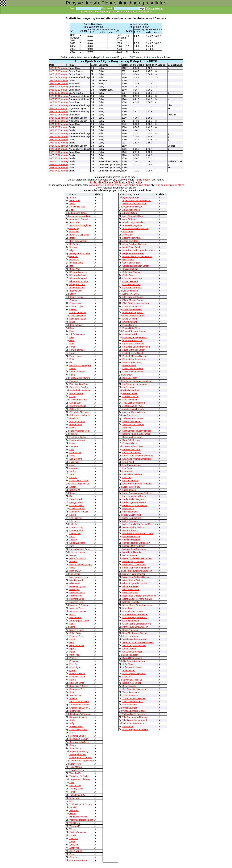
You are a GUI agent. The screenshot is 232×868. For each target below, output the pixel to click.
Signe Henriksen (130, 655)
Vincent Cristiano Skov (133, 723)
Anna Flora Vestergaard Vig (136, 229)
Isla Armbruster (130, 400)
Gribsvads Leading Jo (80, 415)
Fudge (72, 397)
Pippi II (73, 649)
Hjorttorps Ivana (77, 440)
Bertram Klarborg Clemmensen (137, 257)
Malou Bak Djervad (132, 515)
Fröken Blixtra (76, 393)
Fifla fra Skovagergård (80, 365)
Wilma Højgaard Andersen (135, 730)
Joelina (73, 471)
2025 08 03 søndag (59, 93)
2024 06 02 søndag (59, 124)
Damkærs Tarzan (78, 319)
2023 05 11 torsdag (59, 168)
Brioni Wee (75, 269)
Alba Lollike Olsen (131, 210)
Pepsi (72, 639)
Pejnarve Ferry (76, 636)
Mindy (72, 568)
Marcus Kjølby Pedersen (134, 527)
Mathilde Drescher (131, 537)
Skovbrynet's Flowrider (80, 714)
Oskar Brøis (75, 633)
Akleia (72, 204)
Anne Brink (128, 235)
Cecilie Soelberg (130, 269)
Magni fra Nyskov (78, 558)
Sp (134, 182)
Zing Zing (74, 845)
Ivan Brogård (76, 459)
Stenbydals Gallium (79, 739)
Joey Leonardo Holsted (134, 403)
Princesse (74, 661)
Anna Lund (128, 232)
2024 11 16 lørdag (58, 108)
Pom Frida (74, 655)
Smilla (72, 720)
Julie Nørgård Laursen (133, 425)
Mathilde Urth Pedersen (134, 546)
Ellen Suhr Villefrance (133, 297)
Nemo (72, 627)
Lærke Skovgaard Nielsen (135, 506)
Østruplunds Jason (78, 860)
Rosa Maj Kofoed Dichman (135, 633)
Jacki (72, 465)
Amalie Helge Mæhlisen (134, 222)
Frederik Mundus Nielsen (134, 356)
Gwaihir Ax (75, 418)
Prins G (73, 664)
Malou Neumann (130, 521)
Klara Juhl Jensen (131, 440)
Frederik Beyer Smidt (133, 353)
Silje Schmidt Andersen (134, 661)
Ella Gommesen (130, 291)
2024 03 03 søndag (59, 146)
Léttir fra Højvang (78, 552)
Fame (72, 347)
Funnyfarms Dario (78, 400)
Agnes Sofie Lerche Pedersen (137, 201)
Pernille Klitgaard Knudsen (135, 627)
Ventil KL (74, 807)
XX (139, 182)
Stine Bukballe (129, 686)
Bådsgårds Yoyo (77, 288)
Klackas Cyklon (77, 506)
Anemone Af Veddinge (80, 216)
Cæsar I (73, 309)
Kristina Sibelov (130, 443)
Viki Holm (74, 810)
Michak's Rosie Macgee (81, 565)
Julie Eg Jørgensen (132, 421)
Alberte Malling (130, 213)
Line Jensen (128, 468)
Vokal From (75, 823)
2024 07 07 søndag (59, 121)
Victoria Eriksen (130, 708)
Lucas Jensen (129, 490)
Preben (73, 658)
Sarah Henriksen (130, 636)
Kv (110, 182)
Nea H (72, 624)
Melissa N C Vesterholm (134, 565)
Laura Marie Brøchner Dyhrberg (138, 456)
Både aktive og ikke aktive (136, 185)
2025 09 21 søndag (59, 84)
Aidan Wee (75, 201)
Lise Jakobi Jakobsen (133, 474)
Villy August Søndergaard (135, 720)
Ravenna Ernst (77, 683)
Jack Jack (74, 462)
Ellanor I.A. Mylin (130, 294)
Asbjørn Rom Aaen (131, 238)
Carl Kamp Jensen (131, 263)
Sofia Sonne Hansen (132, 667)
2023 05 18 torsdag (59, 165)
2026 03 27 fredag (58, 68)
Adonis (73, 197)
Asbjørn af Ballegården (80, 225)
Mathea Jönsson (130, 530)
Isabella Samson (130, 397)
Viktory (73, 814)
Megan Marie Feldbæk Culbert (137, 558)
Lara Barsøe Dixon (131, 449)
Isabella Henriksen (131, 390)
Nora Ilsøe (127, 608)
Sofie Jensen (129, 670)
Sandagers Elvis (77, 689)
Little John (74, 524)
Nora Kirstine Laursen (133, 611)
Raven (72, 680)
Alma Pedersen (130, 219)
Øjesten (73, 857)
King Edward (76, 499)
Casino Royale (76, 297)
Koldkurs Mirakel (77, 509)
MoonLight (74, 590)
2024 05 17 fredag (58, 127)
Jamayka (74, 468)
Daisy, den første (78, 313)
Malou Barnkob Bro (132, 518)
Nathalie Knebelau (131, 602)
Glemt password (155, 8)
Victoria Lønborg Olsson (134, 711)
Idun (72, 449)
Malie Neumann (130, 512)
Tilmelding (99, 12)
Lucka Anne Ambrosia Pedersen (138, 493)
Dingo (72, 322)
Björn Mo (74, 257)
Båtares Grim (76, 291)
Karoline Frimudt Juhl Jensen (136, 434)
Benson (73, 247)
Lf (124, 182)
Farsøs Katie (76, 356)
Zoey (72, 854)
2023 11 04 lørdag (58, 149)
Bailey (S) (74, 229)
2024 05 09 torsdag (59, 130)
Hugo (72, 443)
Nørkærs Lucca (77, 630)
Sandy (72, 692)
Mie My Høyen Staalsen (134, 574)
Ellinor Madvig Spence (133, 300)
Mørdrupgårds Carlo (79, 621)
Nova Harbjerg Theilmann (135, 618)
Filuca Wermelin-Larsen (134, 350)
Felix (72, 359)
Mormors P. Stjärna (79, 605)
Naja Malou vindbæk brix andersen (139, 596)
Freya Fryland (129, 365)
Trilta (72, 782)
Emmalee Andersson (132, 341)
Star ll (72, 733)
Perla (72, 642)
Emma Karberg (130, 325)
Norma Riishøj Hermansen (135, 614)
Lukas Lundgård (77, 543)
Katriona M (75, 490)
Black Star (74, 260)
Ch (105, 182)
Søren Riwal (75, 764)
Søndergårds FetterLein (81, 758)
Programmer (111, 12)
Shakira (73, 698)
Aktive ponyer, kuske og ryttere (105, 185)
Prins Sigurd (75, 667)
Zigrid (72, 842)
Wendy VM (75, 826)
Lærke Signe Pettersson (134, 502)
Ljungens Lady (76, 527)
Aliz (71, 210)
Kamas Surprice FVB (80, 484)
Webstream (128, 726)
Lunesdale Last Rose (80, 549)
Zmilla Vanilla (76, 851)
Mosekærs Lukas (78, 611)
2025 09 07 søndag (59, 87)
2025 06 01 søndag (59, 96)
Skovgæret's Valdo (78, 717)
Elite (72, 337)
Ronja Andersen (130, 630)
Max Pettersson (130, 555)
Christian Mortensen (132, 278)
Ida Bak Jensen (130, 378)
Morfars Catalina (77, 593)
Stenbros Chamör (78, 736)
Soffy (72, 723)
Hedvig (73, 428)
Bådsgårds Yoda (77, 285)
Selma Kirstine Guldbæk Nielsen (138, 642)
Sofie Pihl (127, 677)
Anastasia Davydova (132, 225)
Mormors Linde (77, 599)
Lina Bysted (128, 462)
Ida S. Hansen (129, 387)
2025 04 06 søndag (59, 102)
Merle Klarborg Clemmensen (136, 568)
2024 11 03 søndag (59, 112)
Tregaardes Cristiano (79, 779)
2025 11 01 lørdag (58, 77)
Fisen (72, 375)
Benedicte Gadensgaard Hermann (139, 250)
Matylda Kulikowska (132, 552)
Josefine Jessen (130, 415)
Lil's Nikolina (75, 518)
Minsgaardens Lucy (79, 577)
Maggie (73, 555)
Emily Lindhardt (130, 322)
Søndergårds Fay (78, 754)
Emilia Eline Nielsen (132, 309)
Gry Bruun (127, 375)
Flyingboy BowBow (79, 384)
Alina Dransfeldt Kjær (133, 216)
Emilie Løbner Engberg (133, 316)
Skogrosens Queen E (80, 708)
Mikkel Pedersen (130, 586)
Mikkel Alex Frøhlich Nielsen (136, 577)
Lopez (72, 537)
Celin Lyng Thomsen (132, 272)
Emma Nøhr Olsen (131, 328)
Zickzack (74, 839)
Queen (73, 670)
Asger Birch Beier (131, 241)
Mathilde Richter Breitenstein (136, 543)
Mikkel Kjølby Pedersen (134, 580)
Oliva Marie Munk (131, 621)
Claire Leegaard (130, 281)
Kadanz (73, 477)
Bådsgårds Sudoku (79, 281)
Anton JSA (74, 222)
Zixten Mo (74, 848)
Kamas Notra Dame (79, 481)
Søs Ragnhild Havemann (134, 689)
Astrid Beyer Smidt (131, 247)
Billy (71, 250)
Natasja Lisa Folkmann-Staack (137, 599)
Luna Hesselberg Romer (134, 496)
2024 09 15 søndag (59, 115)
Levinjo (73, 515)
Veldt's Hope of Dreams (81, 804)
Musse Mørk (75, 618)
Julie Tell (127, 428)
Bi (100, 182)
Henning (73, 434)
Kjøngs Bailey (76, 502)
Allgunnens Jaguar (78, 213)
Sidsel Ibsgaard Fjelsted (134, 646)
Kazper (73, 493)
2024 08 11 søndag (59, 118)
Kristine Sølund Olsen (133, 446)
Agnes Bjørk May (131, 197)
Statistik (148, 12)
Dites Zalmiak (76, 325)
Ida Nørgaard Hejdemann (135, 384)
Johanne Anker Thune (133, 406)
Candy (72, 294)
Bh (96, 182)
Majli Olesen (128, 509)
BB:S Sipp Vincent (78, 241)
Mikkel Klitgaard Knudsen (135, 583)
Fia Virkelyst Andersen (133, 344)
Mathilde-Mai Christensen (135, 549)
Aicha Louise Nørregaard (134, 204)
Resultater (124, 12)
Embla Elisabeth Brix (132, 306)
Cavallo (73, 300)
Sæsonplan (86, 12)
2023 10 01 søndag (59, 152)
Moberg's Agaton (78, 586)
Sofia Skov (128, 664)
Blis (71, 266)
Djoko (72, 331)
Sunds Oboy (75, 748)
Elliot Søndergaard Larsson (136, 303)
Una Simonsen (129, 705)
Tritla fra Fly (75, 786)
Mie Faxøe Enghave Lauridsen (137, 571)
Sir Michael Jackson (79, 702)
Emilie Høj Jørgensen (133, 313)
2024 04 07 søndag (59, 140)
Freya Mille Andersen (133, 369)
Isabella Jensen (130, 393)
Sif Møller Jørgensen (132, 652)
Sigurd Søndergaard (132, 658)
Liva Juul (127, 477)
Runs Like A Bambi (78, 686)
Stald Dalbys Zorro (78, 730)
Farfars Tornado (77, 350)
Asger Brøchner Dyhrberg (135, 244)
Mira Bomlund (76, 580)
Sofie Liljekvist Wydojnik (134, 674)
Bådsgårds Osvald (78, 275)
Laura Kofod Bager (131, 453)
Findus (73, 369)
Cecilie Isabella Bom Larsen (136, 266)
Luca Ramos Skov (131, 487)
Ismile (72, 456)
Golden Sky (75, 409)
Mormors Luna (76, 602)
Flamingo (74, 381)
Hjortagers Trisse (78, 437)
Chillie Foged (129, 275)
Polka (72, 652)
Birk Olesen (128, 260)
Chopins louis (76, 303)
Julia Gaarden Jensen (133, 418)
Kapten (73, 487)
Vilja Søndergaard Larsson (135, 717)
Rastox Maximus (77, 674)
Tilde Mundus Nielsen (133, 702)
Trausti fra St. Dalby (79, 776)
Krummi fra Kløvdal (79, 512)
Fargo (72, 353)
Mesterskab (137, 12)
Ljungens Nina (76, 530)
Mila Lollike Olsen (131, 590)
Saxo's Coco (75, 695)
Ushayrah (74, 798)
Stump (72, 745)
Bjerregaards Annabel (80, 253)
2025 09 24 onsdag (59, 80)
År (120, 182)
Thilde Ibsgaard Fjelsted (134, 698)
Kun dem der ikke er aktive (170, 185)
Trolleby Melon (76, 789)
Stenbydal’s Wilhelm (79, 742)
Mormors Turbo (77, 608)
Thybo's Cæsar (77, 770)
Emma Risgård (130, 334)
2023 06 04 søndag (59, 161)
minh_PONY (75, 571)
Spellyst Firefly (76, 726)
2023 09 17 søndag (59, 158)
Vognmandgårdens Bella (81, 820)
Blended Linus (76, 263)
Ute (71, 801)
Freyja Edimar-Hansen (133, 372)
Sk (129, 182)
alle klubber (144, 180)
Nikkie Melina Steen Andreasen (137, 605)
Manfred (73, 562)
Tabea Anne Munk (131, 692)
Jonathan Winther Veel (133, 409)
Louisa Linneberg (131, 481)
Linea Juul (127, 471)
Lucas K (73, 540)
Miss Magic (75, 583)
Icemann (74, 446)
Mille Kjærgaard (130, 593)
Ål (91, 182)
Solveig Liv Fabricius (132, 680)
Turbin (72, 792)
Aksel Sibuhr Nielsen (132, 207)
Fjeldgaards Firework (80, 378)
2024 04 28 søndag (59, 133)
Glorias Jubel (76, 403)
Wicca (72, 829)
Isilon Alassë (75, 453)
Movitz (72, 614)
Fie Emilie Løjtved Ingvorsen (136, 347)
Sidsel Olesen (129, 649)
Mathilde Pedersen (131, 540)
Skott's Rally (75, 711)
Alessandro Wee (77, 207)
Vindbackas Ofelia (78, 817)
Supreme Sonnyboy (79, 751)
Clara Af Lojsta (76, 306)
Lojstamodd (75, 534)
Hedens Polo (76, 425)
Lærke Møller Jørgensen (134, 499)
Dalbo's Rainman (78, 316)
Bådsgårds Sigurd (78, 278)
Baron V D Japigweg (79, 235)
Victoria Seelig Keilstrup (134, 714)
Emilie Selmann (130, 319)
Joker (72, 474)
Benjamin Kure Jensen (133, 253)
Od (115, 182)
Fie (71, 362)
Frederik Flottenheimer (80, 390)
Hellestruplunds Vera (79, 431)
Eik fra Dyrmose (77, 334)
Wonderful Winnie (78, 832)
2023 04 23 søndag (59, 171)
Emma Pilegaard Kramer (134, 331)
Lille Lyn (73, 521)
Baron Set (74, 232)
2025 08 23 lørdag (58, 90)
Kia (71, 496)
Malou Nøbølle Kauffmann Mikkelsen (140, 524)
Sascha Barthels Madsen (134, 639)
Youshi (73, 835)
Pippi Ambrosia (77, 646)
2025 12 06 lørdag (58, 71)
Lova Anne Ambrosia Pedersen (137, 484)
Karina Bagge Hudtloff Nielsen (137, 431)
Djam (72, 328)
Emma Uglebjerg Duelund (135, 337)
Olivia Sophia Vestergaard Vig (137, 624)
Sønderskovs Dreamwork (82, 761)
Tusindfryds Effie (77, 795)
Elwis (72, 341)
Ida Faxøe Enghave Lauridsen (137, 381)
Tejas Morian (76, 767)
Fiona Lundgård (77, 372)
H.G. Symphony (77, 421)
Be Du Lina (75, 244)
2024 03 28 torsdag (59, 143)
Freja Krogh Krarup (132, 362)
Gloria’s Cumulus (78, 406)
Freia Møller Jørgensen (134, 359)
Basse (72, 238)
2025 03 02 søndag (59, 105)
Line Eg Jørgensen (131, 465)
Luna (72, 546)
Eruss (72, 344)
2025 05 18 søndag (59, 99)
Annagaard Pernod (78, 219)
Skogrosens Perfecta (79, 705)
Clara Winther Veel (131, 285)
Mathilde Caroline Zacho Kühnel (138, 534)
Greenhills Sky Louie (79, 412)
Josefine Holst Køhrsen (134, 412)
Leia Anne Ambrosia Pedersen (137, 459)
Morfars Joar (75, 596)
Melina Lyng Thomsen (133, 562)
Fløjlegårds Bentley (79, 387)
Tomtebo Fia (75, 773)
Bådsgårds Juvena (78, 272)
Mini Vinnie (75, 574)
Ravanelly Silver (77, 677)
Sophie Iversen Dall (132, 683)
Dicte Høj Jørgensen (132, 288)
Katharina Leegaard (132, 437)
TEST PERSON (130, 695)
